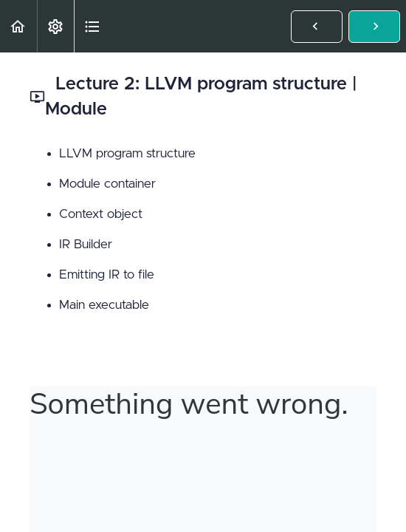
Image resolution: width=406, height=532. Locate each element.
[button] (18, 26)
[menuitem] (55, 26)
